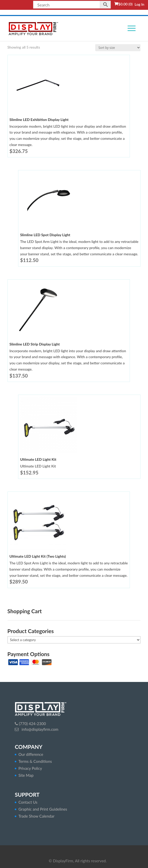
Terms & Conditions (35, 761)
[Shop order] (118, 48)
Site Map (26, 775)
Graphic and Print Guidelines (43, 809)
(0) (125, 4)
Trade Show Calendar (36, 816)
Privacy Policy (30, 768)
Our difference (31, 754)
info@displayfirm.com (40, 729)
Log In (139, 4)
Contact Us (28, 802)
